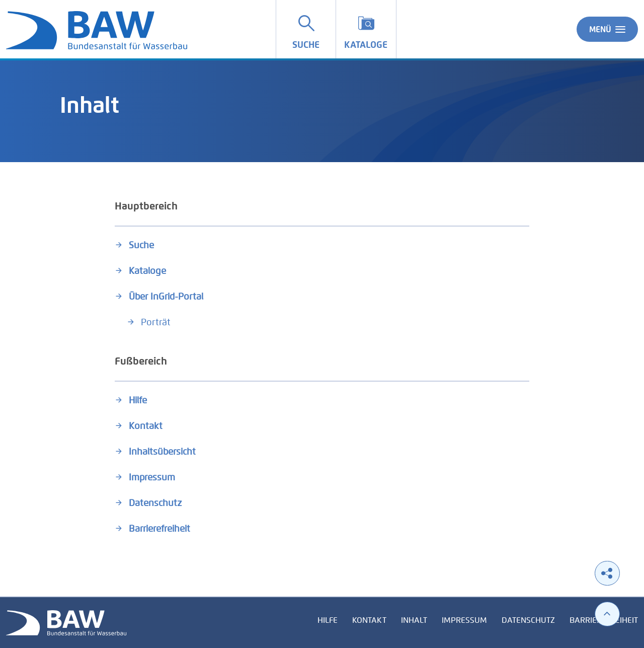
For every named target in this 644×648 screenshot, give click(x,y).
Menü (607, 29)
